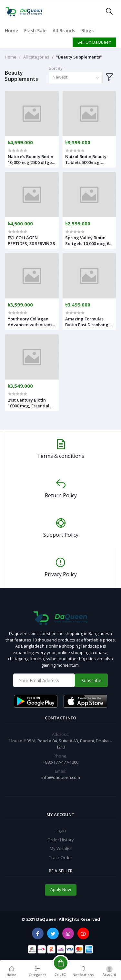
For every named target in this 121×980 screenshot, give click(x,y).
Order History (61, 840)
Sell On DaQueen (94, 42)
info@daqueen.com (61, 777)
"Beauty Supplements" (79, 57)
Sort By (56, 68)
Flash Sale (35, 31)
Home (11, 31)
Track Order (61, 857)
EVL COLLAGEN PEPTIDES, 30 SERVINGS (31, 241)
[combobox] (76, 78)
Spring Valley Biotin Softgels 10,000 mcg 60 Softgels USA (88, 241)
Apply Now (61, 889)
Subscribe (91, 680)
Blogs (87, 31)
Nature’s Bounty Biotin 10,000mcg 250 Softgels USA (31, 159)
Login (61, 831)
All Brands (64, 31)
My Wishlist (61, 848)
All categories (36, 57)
